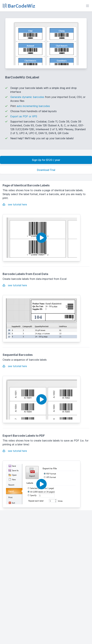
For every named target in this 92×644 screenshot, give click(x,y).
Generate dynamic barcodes (27, 97)
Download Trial (46, 170)
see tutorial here (15, 204)
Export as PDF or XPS (24, 116)
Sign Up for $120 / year (46, 160)
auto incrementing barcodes (33, 106)
